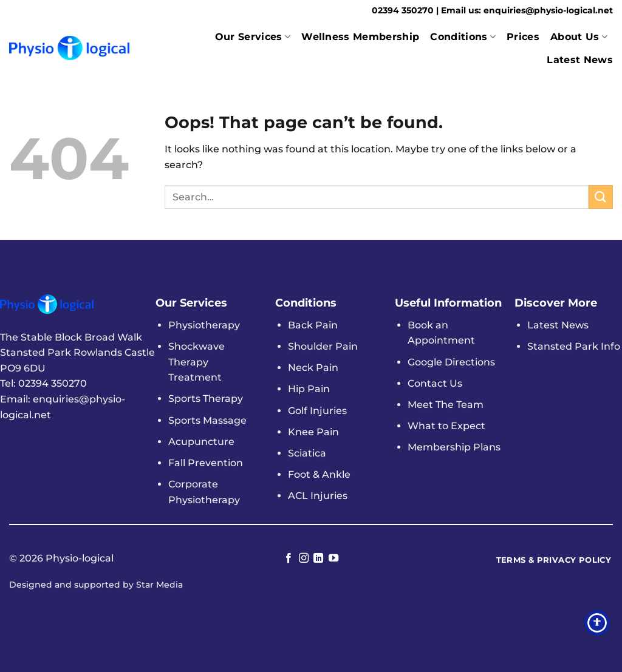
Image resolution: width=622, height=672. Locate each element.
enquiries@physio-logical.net (548, 10)
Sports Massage (207, 420)
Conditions (463, 37)
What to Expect (446, 426)
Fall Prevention (206, 463)
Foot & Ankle (319, 474)
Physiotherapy (204, 325)
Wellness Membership (360, 37)
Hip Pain (309, 389)
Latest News (580, 60)
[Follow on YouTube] (333, 558)
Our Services (253, 37)
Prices (523, 37)
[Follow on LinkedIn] (318, 558)
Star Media (159, 585)
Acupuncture (201, 442)
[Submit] (601, 197)
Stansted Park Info (574, 346)
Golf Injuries (317, 411)
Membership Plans (454, 447)
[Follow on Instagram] (304, 558)
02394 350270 (404, 10)
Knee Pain (313, 432)
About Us (579, 37)
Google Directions (451, 362)
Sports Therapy (206, 399)
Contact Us (435, 383)
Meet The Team (446, 405)
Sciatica (307, 453)
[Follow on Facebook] (289, 558)
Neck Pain (313, 368)
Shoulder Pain (323, 346)
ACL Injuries (318, 496)
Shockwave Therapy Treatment (197, 362)
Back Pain (313, 325)
